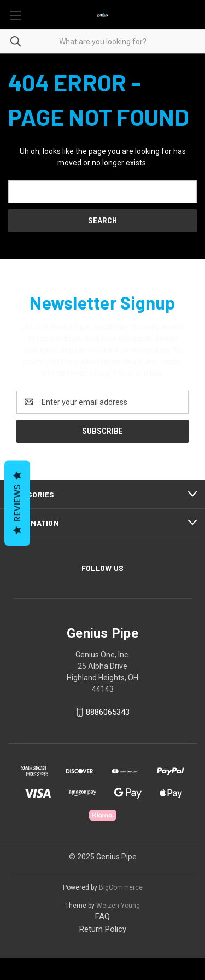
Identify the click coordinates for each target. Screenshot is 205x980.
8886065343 (108, 712)
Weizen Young (118, 906)
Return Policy (103, 929)
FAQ (102, 916)
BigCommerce (121, 887)
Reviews (17, 503)
